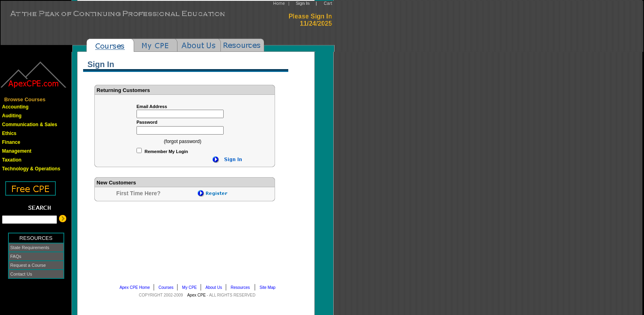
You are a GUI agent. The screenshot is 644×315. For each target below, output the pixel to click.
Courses (168, 287)
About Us (215, 287)
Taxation (12, 160)
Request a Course (28, 265)
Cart (328, 3)
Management (17, 151)
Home (279, 3)
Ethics (9, 133)
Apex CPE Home (137, 287)
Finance (11, 142)
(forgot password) (182, 141)
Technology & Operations (31, 169)
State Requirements (30, 247)
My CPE (191, 287)
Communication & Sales (30, 125)
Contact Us (21, 274)
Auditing (12, 116)
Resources (242, 287)
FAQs (16, 256)
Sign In (302, 3)
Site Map (269, 287)
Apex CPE (196, 295)
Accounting (15, 107)
